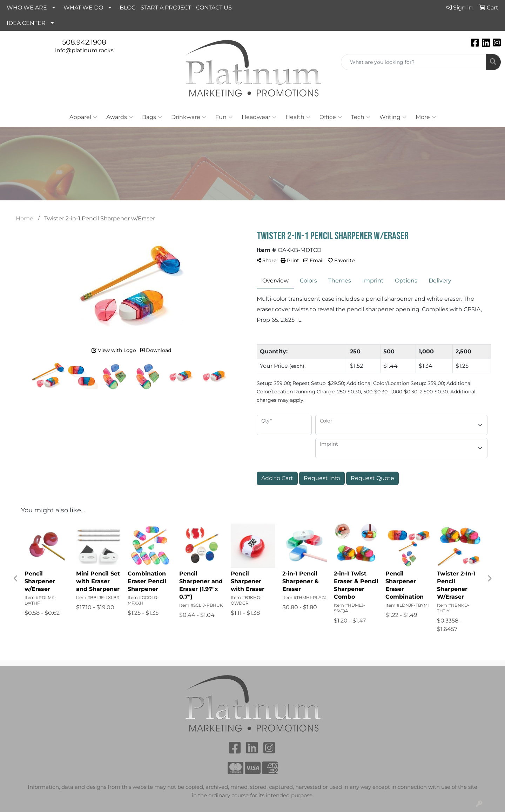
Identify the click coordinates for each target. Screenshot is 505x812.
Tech (361, 117)
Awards (120, 117)
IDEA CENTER (26, 23)
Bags (152, 117)
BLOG (128, 8)
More (426, 117)
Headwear (259, 117)
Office (331, 117)
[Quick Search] (413, 62)
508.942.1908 (84, 42)
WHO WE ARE (27, 8)
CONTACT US (214, 8)
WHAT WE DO (83, 8)
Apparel (83, 117)
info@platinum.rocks (84, 50)
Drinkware (189, 117)
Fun (224, 117)
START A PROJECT (166, 8)
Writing (393, 117)
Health (298, 117)
